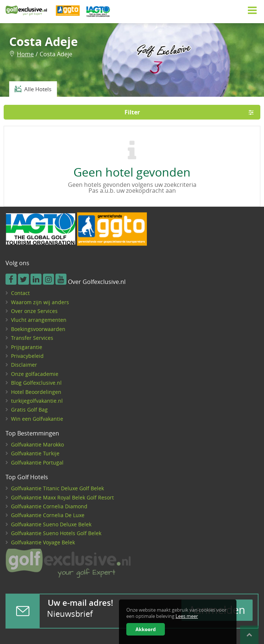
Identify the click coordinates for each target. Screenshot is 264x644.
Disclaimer (24, 365)
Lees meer (187, 616)
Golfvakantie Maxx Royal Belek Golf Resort (62, 497)
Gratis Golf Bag (29, 410)
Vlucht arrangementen (39, 320)
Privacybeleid (27, 356)
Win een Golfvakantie (37, 419)
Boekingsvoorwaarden (38, 329)
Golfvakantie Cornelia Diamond (49, 506)
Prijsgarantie (27, 347)
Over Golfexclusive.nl (97, 282)
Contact (20, 293)
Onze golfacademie (35, 374)
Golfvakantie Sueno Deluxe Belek (51, 524)
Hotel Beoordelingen (36, 392)
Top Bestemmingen (32, 434)
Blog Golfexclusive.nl (36, 383)
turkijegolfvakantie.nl (37, 401)
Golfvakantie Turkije (35, 453)
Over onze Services (34, 311)
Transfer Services (32, 338)
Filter (192, 112)
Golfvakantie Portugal (37, 462)
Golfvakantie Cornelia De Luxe (48, 515)
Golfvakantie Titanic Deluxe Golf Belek (57, 488)
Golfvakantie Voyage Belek (43, 542)
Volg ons (17, 263)
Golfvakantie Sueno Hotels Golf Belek (56, 533)
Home (25, 54)
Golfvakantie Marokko (37, 444)
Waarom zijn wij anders (40, 302)
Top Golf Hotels (27, 477)
